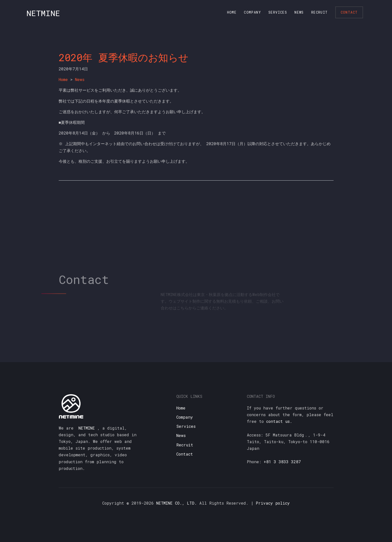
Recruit (320, 12)
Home (232, 12)
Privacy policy (273, 503)
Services (278, 12)
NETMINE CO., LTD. (177, 503)
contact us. (279, 421)
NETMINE (43, 13)
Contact (349, 12)
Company (252, 12)
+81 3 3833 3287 (282, 462)
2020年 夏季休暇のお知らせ (124, 57)
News (299, 12)
